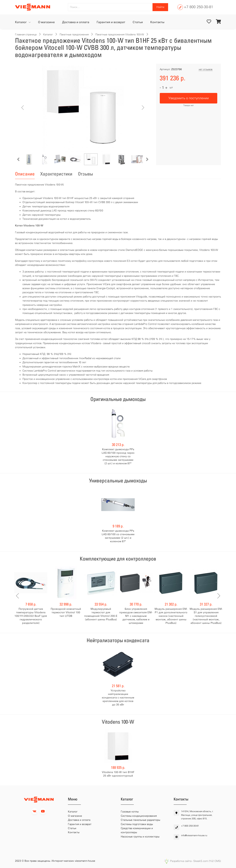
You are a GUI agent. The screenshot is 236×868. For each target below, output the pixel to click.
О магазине (46, 22)
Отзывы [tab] (85, 174)
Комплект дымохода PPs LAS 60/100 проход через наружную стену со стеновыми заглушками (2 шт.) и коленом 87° (118, 456)
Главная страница (26, 35)
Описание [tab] (25, 174)
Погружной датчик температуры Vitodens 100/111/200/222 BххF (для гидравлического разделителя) (31, 616)
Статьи (138, 22)
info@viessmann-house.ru (194, 835)
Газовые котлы (130, 812)
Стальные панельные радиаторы (140, 820)
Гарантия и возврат (111, 22)
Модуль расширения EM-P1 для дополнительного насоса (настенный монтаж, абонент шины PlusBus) (171, 616)
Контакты (157, 22)
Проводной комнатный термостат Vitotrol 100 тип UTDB (66, 612)
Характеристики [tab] (56, 174)
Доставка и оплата (76, 22)
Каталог (21, 22)
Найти (160, 7)
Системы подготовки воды (137, 824)
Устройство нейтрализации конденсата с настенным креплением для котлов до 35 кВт (118, 698)
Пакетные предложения (74, 35)
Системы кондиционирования (139, 816)
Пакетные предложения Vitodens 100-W (120, 35)
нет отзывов (206, 69)
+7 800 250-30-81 (199, 7)
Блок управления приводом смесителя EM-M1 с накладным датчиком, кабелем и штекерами (136, 616)
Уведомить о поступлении (189, 98)
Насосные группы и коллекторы (140, 837)
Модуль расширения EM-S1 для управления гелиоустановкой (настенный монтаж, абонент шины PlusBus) (206, 616)
